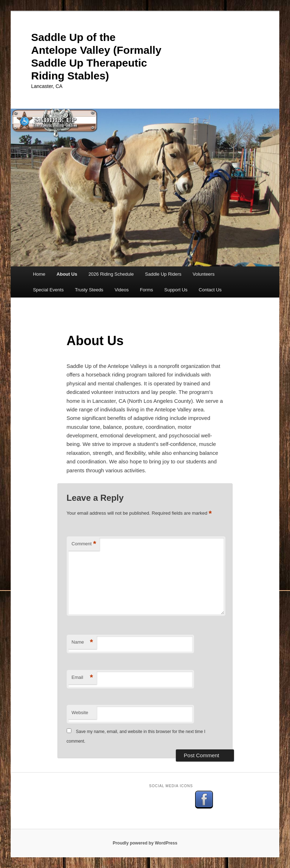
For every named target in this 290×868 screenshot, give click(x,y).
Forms (146, 290)
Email (82, 678)
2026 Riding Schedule (111, 274)
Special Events (48, 290)
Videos (122, 290)
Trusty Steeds (89, 290)
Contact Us (210, 290)
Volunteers (203, 274)
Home (39, 274)
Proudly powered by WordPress (145, 843)
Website (80, 713)
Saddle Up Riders (163, 274)
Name (82, 642)
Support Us (176, 290)
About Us (67, 274)
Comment (84, 544)
